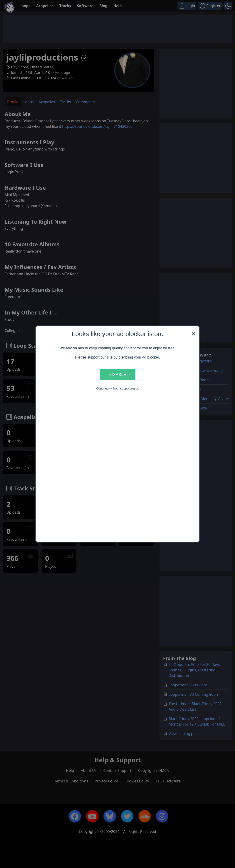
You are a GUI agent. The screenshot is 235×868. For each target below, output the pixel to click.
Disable (117, 374)
